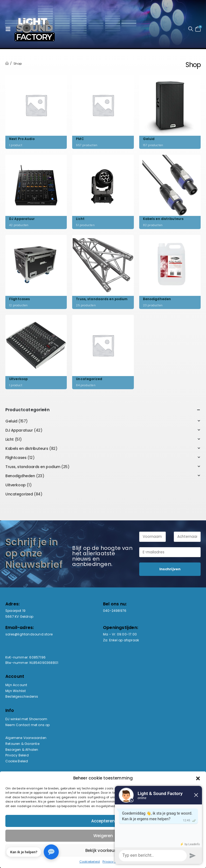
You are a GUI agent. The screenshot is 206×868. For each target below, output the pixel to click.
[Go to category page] (36, 112)
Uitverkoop (16, 485)
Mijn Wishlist (16, 691)
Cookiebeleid (90, 862)
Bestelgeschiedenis (22, 696)
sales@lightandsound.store (29, 634)
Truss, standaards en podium (33, 467)
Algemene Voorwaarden (26, 738)
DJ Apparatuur (19, 430)
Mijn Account (16, 685)
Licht (10, 439)
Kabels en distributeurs (27, 448)
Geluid (11, 421)
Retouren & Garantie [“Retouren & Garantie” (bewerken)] (22, 744)
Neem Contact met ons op (28, 725)
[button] (9, 29)
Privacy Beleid (17, 755)
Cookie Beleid (17, 761)
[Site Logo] (35, 29)
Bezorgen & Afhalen (22, 750)
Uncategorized (19, 494)
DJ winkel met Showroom (26, 719)
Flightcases (16, 458)
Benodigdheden (20, 476)
